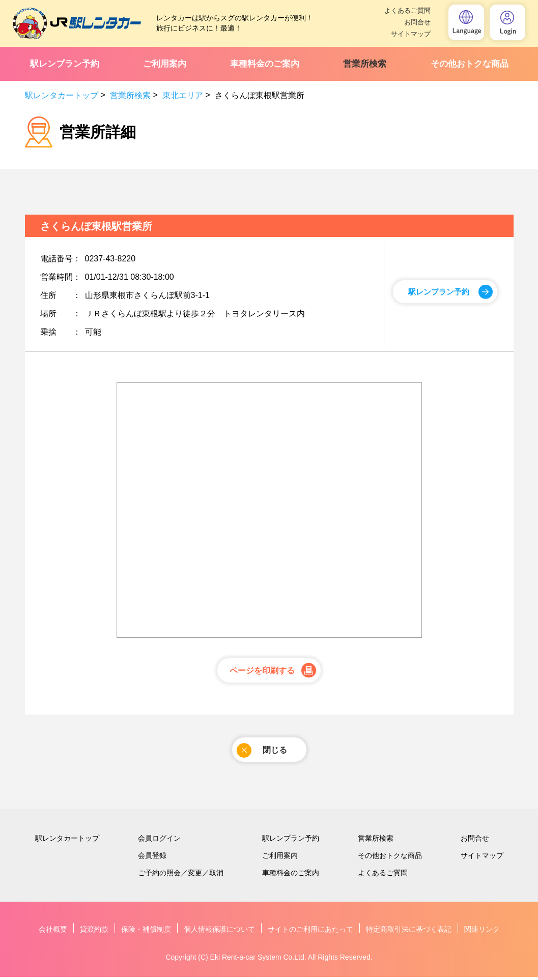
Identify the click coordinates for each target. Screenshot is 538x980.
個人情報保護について (219, 932)
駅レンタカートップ (62, 95)
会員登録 (152, 858)
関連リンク (482, 932)
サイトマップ (411, 34)
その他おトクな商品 (470, 64)
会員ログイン (159, 841)
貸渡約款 (94, 932)
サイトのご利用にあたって (310, 932)
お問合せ (417, 22)
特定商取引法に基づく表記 (409, 932)
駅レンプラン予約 (65, 64)
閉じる (261, 752)
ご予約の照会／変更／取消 (181, 876)
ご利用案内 (165, 64)
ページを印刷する (262, 672)
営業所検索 (365, 64)
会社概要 (53, 932)
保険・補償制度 (146, 932)
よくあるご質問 (407, 10)
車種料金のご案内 (265, 64)
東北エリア (183, 95)
